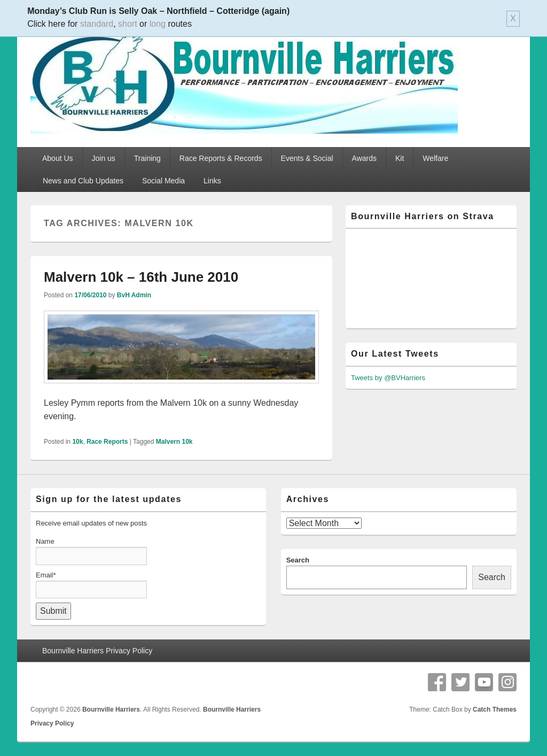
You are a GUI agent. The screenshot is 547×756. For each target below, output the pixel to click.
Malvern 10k (174, 442)
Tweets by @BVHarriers (388, 378)
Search (298, 560)
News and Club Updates (83, 181)
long (158, 24)
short (128, 24)
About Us (58, 158)
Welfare (435, 158)
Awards (364, 158)
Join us (104, 158)
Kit (400, 158)
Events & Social (307, 158)
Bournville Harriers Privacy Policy (97, 651)
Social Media (163, 181)
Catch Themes (495, 709)
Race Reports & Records (221, 158)
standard (97, 24)
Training (147, 158)
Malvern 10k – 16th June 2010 (141, 277)
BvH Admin (134, 295)
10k (77, 442)
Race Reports (107, 442)
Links (212, 181)
